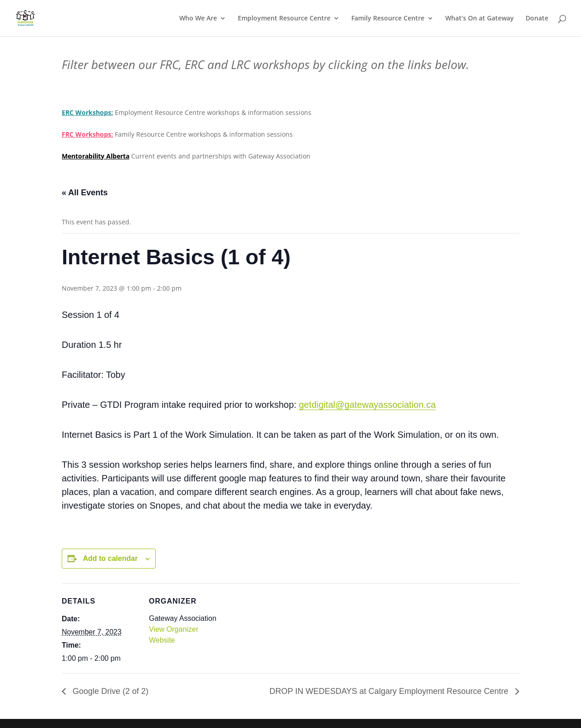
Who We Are (198, 19)
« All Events (85, 193)
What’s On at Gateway (480, 19)
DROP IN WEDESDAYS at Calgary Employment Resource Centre (390, 691)
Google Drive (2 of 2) (109, 691)
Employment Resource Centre (284, 19)
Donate (537, 19)
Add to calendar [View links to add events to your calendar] (110, 558)
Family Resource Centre (388, 19)
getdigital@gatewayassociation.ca (367, 405)
